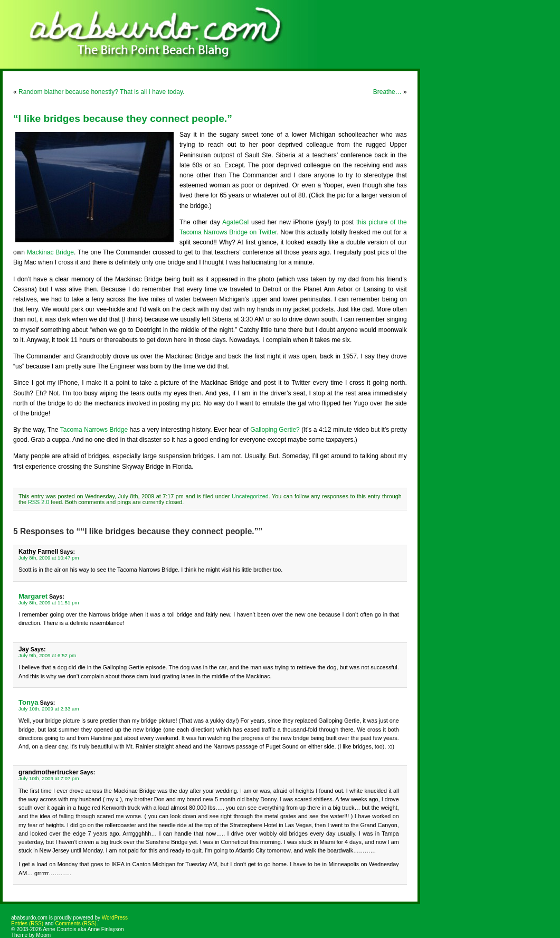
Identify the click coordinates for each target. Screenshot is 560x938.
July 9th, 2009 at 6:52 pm (47, 655)
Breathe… (387, 92)
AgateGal (235, 222)
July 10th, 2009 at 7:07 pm (49, 778)
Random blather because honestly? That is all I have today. (101, 92)
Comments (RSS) (75, 923)
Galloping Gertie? (275, 430)
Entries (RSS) (27, 923)
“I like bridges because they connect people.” (123, 119)
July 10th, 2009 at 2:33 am (49, 709)
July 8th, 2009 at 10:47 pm (49, 558)
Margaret (33, 596)
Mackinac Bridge (50, 252)
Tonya (28, 702)
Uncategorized (250, 496)
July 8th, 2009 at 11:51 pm (49, 603)
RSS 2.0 (39, 502)
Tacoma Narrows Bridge (94, 430)
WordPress (115, 918)
